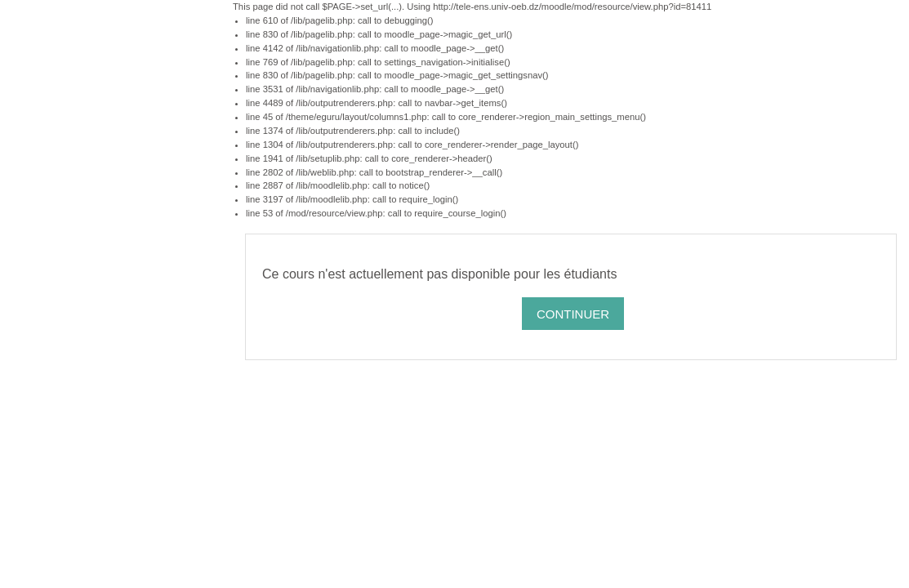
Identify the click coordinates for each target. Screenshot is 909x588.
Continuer (573, 314)
